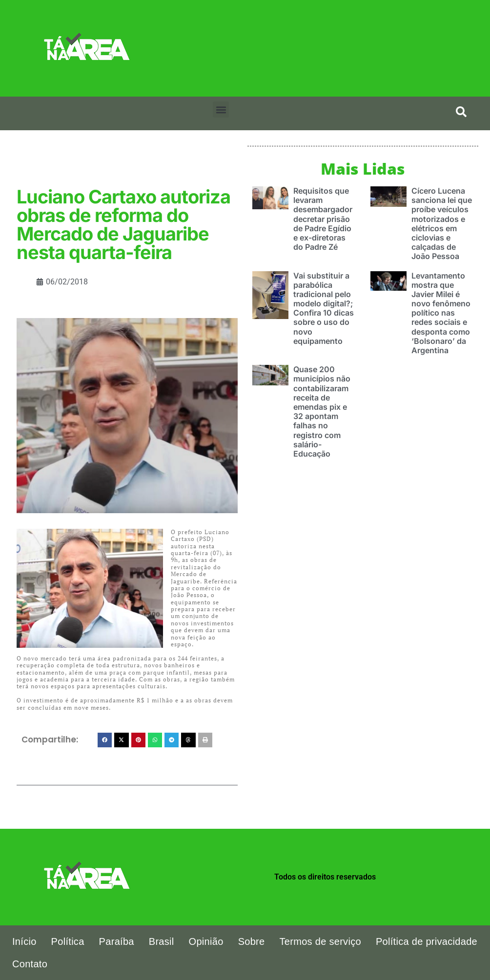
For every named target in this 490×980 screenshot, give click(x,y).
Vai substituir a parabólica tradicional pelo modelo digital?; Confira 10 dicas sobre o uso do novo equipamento (324, 308)
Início (24, 941)
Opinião (206, 941)
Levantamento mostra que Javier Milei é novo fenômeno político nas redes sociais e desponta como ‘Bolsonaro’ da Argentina (441, 313)
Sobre (252, 941)
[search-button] (461, 112)
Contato (30, 964)
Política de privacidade (427, 941)
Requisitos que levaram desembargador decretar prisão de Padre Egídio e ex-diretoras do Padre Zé (323, 219)
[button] (221, 110)
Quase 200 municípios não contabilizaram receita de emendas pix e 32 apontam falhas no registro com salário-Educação (322, 411)
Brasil (162, 941)
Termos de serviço (320, 941)
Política (68, 941)
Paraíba (117, 941)
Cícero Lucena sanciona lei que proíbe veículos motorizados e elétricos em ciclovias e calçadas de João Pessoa (442, 223)
